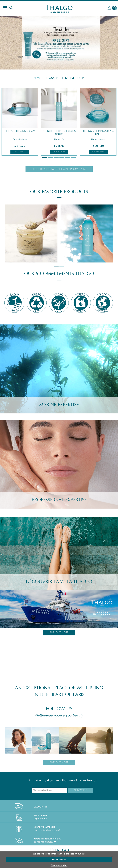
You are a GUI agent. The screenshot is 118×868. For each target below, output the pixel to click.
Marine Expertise (59, 405)
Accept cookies (59, 860)
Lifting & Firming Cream (20, 131)
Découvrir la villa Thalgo (59, 582)
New (37, 78)
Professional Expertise (59, 500)
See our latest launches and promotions (59, 169)
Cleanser (51, 78)
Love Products (73, 78)
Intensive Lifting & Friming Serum (59, 133)
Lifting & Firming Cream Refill (98, 133)
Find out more (20, 152)
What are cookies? (59, 865)
